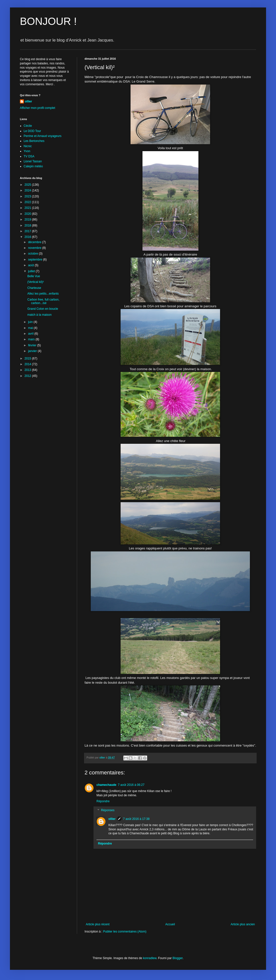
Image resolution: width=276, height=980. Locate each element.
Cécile (28, 126)
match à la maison (39, 315)
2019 (28, 220)
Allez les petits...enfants (43, 294)
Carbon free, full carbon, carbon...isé (43, 301)
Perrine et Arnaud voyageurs (43, 136)
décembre (35, 242)
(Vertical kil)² (36, 282)
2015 (28, 358)
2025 (28, 185)
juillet (32, 271)
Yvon (27, 151)
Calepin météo (33, 166)
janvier (33, 351)
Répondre (103, 801)
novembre (35, 248)
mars (32, 339)
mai (31, 328)
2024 (28, 190)
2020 (28, 214)
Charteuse (34, 288)
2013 (28, 370)
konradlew (150, 958)
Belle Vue (34, 276)
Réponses (108, 810)
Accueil (170, 924)
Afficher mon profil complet (38, 108)
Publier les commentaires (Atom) (125, 932)
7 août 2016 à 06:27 (131, 785)
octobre (33, 254)
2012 (28, 376)
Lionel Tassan (33, 161)
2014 (28, 364)
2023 (28, 196)
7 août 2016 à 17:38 (136, 819)
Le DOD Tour (32, 131)
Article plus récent (98, 924)
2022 (28, 202)
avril (31, 334)
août (31, 265)
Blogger (178, 958)
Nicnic (28, 146)
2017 (28, 231)
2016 (28, 237)
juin (31, 322)
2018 (28, 225)
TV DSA (29, 156)
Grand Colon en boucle (43, 309)
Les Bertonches (34, 141)
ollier (112, 819)
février (33, 345)
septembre (36, 260)
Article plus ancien (243, 924)
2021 (28, 208)
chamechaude (106, 785)
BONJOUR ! (48, 21)
